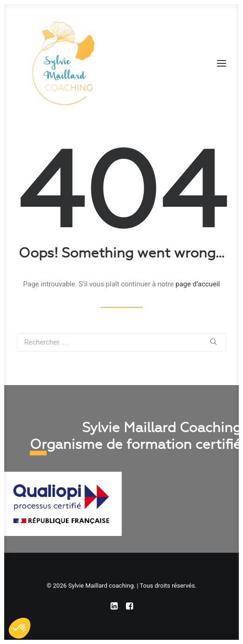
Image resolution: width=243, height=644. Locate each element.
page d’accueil (198, 284)
